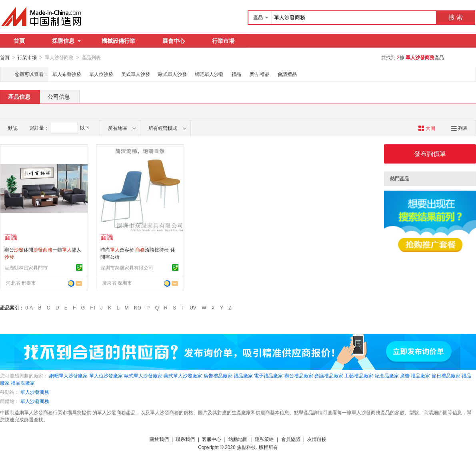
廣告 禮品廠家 (415, 375)
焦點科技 (246, 447)
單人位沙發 (101, 74)
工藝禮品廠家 (359, 375)
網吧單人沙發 (209, 74)
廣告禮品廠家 (218, 375)
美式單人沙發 (136, 74)
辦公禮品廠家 (299, 375)
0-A (29, 307)
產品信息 (19, 96)
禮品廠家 (243, 375)
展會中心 (174, 41)
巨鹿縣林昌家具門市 (26, 267)
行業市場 (223, 41)
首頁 (19, 41)
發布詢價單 (430, 153)
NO (138, 307)
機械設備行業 (118, 41)
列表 (459, 128)
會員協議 (291, 439)
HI (93, 307)
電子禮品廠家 (268, 375)
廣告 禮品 (259, 74)
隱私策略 (264, 439)
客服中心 (212, 439)
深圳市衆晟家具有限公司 (127, 267)
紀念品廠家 (387, 375)
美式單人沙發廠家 (183, 375)
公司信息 (59, 96)
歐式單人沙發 (172, 74)
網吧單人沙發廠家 (68, 375)
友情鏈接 (317, 439)
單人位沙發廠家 (106, 375)
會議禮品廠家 (329, 375)
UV (193, 307)
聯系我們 (185, 439)
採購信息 (66, 41)
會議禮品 (287, 74)
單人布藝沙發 (67, 74)
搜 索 (456, 17)
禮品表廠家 (23, 383)
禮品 (236, 74)
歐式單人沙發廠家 (143, 375)
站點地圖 (238, 439)
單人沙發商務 (35, 392)
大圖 (427, 128)
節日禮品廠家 (446, 375)
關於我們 (159, 439)
